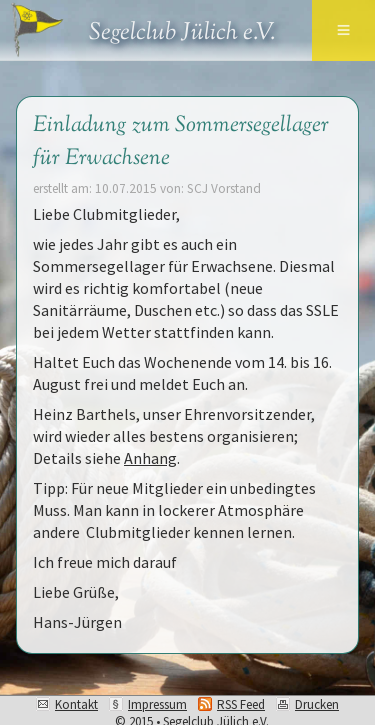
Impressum (157, 704)
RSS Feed (241, 704)
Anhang (150, 458)
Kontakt (76, 704)
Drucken (317, 704)
